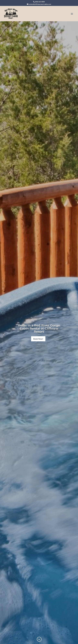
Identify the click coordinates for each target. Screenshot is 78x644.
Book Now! (38, 339)
